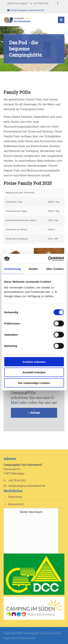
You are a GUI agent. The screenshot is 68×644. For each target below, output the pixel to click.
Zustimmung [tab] (12, 269)
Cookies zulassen (34, 362)
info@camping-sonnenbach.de (26, 10)
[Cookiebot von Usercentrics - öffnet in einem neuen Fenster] (48, 259)
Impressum (15, 497)
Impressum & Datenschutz (20, 638)
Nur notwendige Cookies (34, 383)
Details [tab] (33, 269)
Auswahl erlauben (34, 372)
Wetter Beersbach (31, 512)
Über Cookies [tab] (55, 269)
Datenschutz (16, 504)
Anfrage (35, 413)
